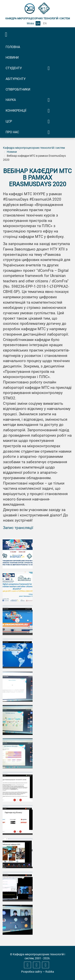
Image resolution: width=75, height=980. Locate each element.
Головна (13, 47)
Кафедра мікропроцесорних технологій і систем (34, 148)
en (45, 23)
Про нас (12, 132)
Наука (11, 100)
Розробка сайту (32, 972)
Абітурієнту (16, 79)
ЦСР (9, 121)
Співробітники (18, 89)
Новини (12, 58)
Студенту (14, 68)
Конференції (16, 111)
